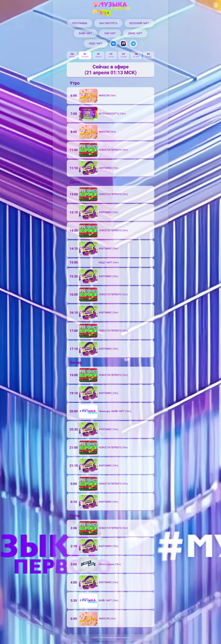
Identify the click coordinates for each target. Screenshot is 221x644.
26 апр (149, 57)
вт (85, 54)
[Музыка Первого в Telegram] (133, 44)
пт (124, 54)
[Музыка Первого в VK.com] (113, 44)
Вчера (72, 57)
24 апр (124, 57)
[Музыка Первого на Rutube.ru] (123, 44)
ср (99, 54)
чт (111, 54)
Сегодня (85, 57)
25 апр (136, 57)
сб (136, 54)
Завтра (99, 57)
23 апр (111, 57)
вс (149, 54)
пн (72, 54)
